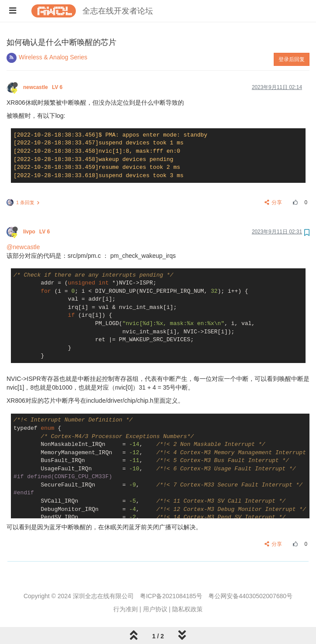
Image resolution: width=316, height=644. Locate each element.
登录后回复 (292, 59)
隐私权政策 (187, 609)
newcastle (44, 87)
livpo (37, 232)
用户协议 (155, 609)
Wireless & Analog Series (53, 57)
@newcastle (23, 247)
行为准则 (126, 609)
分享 (274, 202)
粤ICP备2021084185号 (171, 596)
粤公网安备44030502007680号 (250, 596)
